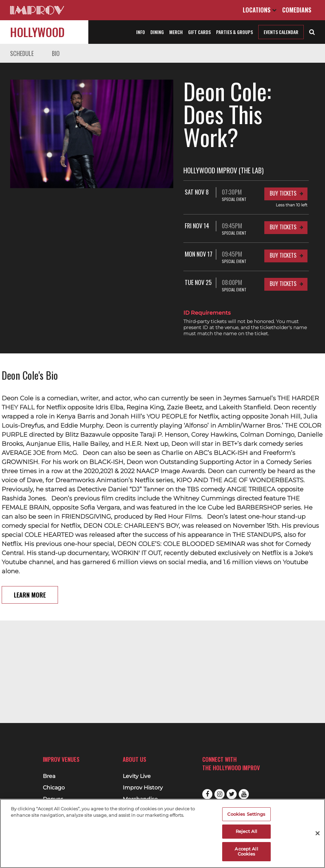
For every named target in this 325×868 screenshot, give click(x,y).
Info (141, 32)
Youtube (244, 794)
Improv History (143, 788)
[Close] (318, 833)
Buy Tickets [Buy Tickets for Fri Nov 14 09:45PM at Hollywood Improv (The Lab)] (283, 204)
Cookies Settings (246, 814)
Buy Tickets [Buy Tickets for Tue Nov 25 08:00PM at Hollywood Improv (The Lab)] (283, 261)
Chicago (54, 788)
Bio (56, 53)
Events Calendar (281, 32)
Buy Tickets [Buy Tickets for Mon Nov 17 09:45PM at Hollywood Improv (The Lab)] (283, 232)
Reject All (246, 831)
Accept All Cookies (246, 851)
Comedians (297, 10)
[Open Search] (312, 31)
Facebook (207, 794)
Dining (157, 32)
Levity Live (137, 776)
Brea (49, 776)
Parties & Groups (234, 32)
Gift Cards (199, 32)
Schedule (22, 53)
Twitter (232, 794)
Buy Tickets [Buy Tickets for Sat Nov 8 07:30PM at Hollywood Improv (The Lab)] (283, 170)
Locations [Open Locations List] (260, 10)
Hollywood (37, 32)
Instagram (219, 794)
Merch (176, 32)
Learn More (30, 572)
